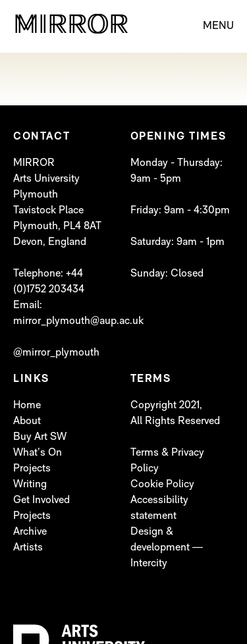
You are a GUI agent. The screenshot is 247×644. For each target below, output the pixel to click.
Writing (30, 485)
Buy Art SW (40, 437)
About (27, 421)
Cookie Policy (162, 485)
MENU (218, 26)
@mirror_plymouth (56, 353)
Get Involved (41, 500)
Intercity (149, 564)
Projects (32, 469)
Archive (30, 532)
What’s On (38, 453)
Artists (28, 548)
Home (27, 406)
